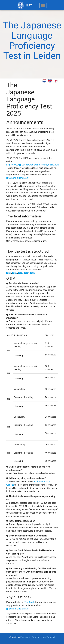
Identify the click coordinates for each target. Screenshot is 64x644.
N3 (21, 273)
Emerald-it (26, 637)
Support (51, 637)
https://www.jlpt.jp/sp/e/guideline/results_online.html (33, 165)
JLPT (25, 5)
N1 (9, 273)
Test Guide (30, 602)
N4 (27, 273)
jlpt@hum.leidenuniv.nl (17, 178)
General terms (39, 637)
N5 (33, 273)
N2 (15, 273)
